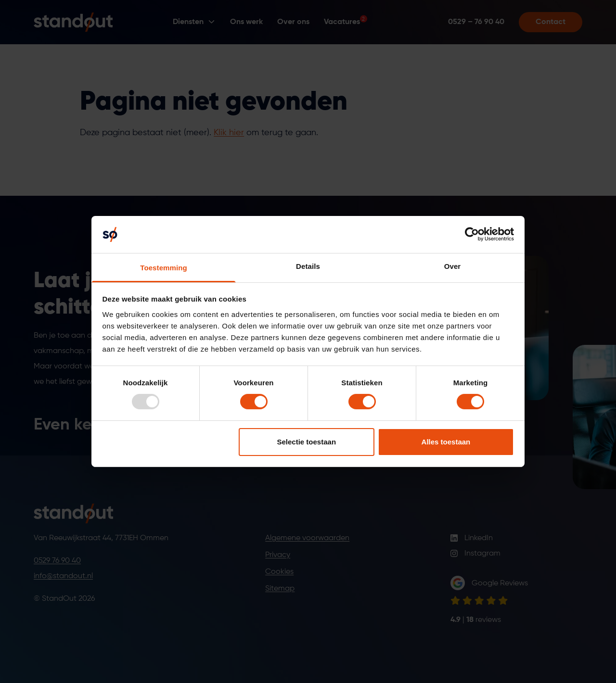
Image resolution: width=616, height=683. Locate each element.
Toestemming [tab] (164, 268)
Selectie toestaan (307, 442)
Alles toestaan (446, 442)
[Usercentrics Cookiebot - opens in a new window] (472, 234)
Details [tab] (308, 266)
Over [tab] (453, 266)
